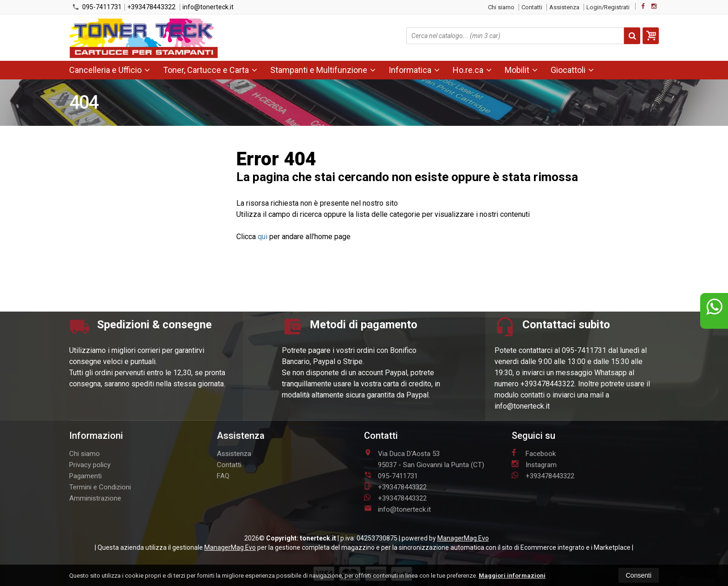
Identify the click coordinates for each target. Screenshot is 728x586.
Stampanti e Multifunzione (323, 70)
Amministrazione (95, 498)
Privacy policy (90, 465)
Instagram (534, 464)
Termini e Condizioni (100, 487)
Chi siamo (501, 7)
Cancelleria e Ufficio (110, 70)
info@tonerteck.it (208, 7)
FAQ (223, 476)
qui (263, 237)
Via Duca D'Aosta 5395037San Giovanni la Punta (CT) (424, 459)
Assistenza (564, 7)
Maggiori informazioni (512, 576)
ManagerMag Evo (463, 538)
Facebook (534, 453)
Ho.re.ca (472, 70)
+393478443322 (151, 7)
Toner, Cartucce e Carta (210, 70)
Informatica (414, 70)
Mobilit (521, 70)
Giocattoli (572, 70)
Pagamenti (85, 476)
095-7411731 (97, 7)
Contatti (532, 7)
